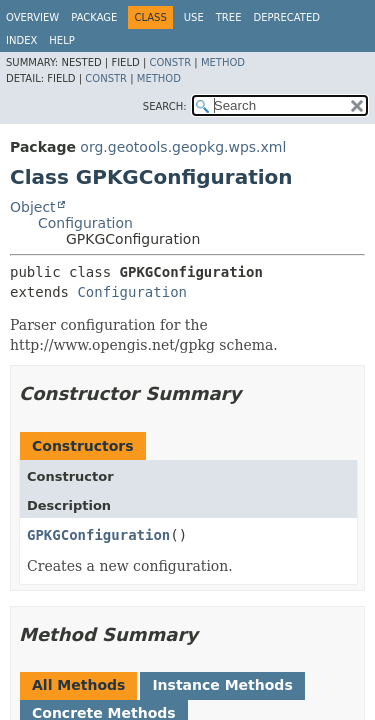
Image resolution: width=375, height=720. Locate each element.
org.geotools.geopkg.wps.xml (183, 147)
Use (194, 17)
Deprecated (286, 17)
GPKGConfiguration (98, 535)
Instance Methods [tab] (222, 685)
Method (223, 62)
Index (21, 40)
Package (94, 17)
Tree (229, 17)
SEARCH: (165, 106)
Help (61, 40)
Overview (32, 17)
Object (33, 207)
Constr (170, 62)
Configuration (85, 223)
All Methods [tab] (78, 685)
